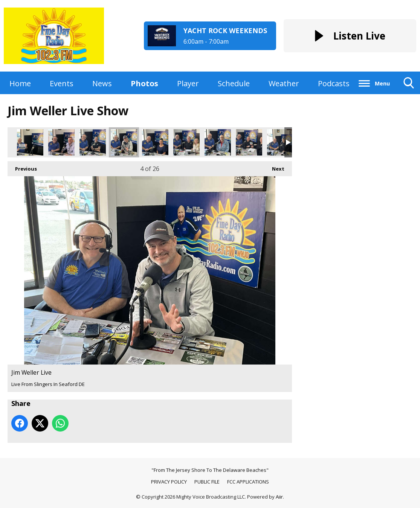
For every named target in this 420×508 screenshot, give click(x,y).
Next (274, 167)
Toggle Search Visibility (409, 86)
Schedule (234, 83)
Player (188, 83)
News (102, 83)
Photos (144, 83)
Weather (284, 83)
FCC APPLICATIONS (248, 482)
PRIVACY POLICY (169, 482)
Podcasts (334, 83)
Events (62, 83)
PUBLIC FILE (207, 482)
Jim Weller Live (30, 142)
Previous (22, 167)
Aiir (279, 497)
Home (20, 83)
